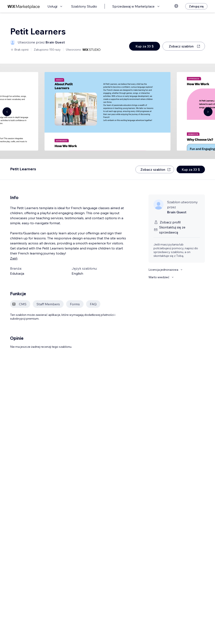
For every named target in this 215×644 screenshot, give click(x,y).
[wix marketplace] (24, 6)
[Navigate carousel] (7, 112)
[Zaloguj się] (196, 6)
